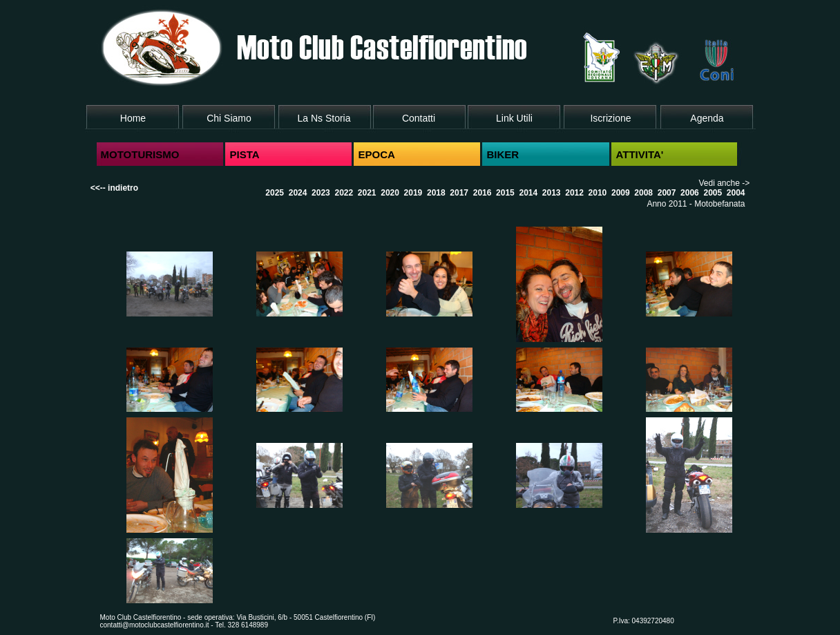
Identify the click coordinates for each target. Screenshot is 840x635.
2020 (390, 193)
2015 (505, 193)
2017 (459, 193)
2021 (367, 193)
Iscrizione (610, 118)
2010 (598, 193)
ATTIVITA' (640, 154)
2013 (552, 193)
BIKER (503, 154)
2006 (690, 193)
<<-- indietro (114, 188)
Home (133, 118)
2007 (667, 193)
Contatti (419, 118)
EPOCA (377, 154)
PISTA (245, 154)
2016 (483, 193)
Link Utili (514, 118)
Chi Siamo (229, 118)
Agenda (707, 118)
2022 (344, 193)
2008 (643, 193)
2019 (413, 193)
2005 (713, 193)
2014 (528, 193)
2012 (574, 193)
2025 (275, 193)
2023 (321, 193)
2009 (621, 193)
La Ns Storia (324, 118)
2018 (436, 193)
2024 (298, 193)
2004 (736, 193)
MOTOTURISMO (140, 154)
